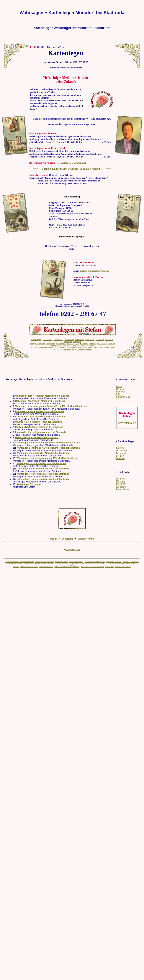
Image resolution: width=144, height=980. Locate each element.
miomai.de (90, 340)
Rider (56, 348)
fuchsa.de (100, 340)
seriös (50, 348)
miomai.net (47, 340)
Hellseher (84, 344)
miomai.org (69, 340)
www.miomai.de (72, 550)
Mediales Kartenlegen (46, 567)
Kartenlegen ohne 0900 (100, 563)
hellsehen (85, 346)
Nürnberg (121, 481)
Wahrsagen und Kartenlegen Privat (92, 567)
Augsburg (121, 487)
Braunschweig (123, 489)
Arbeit (106, 348)
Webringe (16, 567)
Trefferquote (61, 344)
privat (32, 344)
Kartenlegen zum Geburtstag (45, 562)
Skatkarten (71, 348)
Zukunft (62, 348)
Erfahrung (76, 346)
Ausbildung (57, 350)
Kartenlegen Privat (61, 562)
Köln (118, 394)
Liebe (77, 344)
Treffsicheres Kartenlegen (14, 563)
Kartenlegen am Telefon (123, 567)
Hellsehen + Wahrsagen (131, 562)
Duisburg (121, 484)
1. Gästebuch (64, 163)
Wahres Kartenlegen (30, 563)
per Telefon (79, 350)
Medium (70, 344)
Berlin (119, 387)
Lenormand (56, 346)
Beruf (101, 348)
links (69, 346)
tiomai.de (68, 342)
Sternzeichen (109, 567)
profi (92, 346)
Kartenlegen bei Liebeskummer (95, 562)
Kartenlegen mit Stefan (46, 563)
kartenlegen (102, 344)
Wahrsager (50, 344)
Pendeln (93, 344)
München (121, 392)
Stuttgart (120, 448)
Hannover (121, 479)
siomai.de (109, 340)
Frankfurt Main (123, 397)
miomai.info (58, 340)
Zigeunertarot (68, 350)
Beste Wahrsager (60, 563)
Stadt (78, 348)
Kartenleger (40, 344)
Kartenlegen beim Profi (114, 562)
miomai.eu (80, 340)
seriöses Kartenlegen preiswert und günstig (20, 562)
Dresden (120, 458)
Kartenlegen (36, 340)
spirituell (88, 350)
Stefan (84, 348)
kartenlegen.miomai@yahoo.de (94, 271)
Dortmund (121, 453)
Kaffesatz (43, 348)
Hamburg (121, 389)
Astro (90, 348)
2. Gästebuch (80, 163)
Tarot (95, 348)
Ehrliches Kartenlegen (76, 562)
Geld (112, 348)
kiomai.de (77, 342)
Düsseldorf (121, 451)
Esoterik (35, 348)
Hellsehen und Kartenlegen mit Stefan (67, 567)
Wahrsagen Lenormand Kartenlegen (80, 563)
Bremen (120, 456)
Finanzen (111, 344)
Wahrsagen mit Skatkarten (29, 567)
